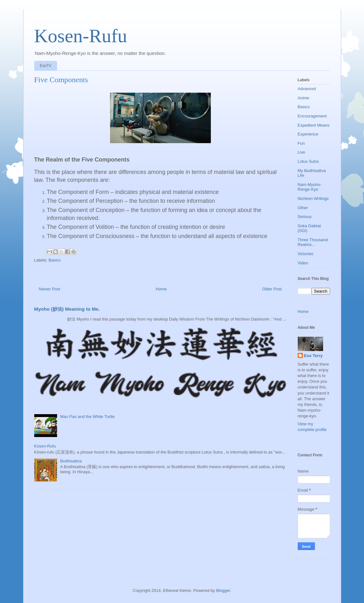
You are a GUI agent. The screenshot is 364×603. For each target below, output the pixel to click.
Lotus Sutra (308, 161)
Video (303, 263)
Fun (301, 143)
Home (161, 289)
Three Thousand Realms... (313, 242)
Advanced (307, 89)
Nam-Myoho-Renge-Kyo (310, 187)
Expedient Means (314, 125)
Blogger (223, 590)
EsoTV (46, 66)
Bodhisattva (71, 461)
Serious (305, 217)
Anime (304, 98)
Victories (306, 254)
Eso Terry (313, 356)
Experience (308, 134)
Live (302, 152)
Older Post (272, 289)
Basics (55, 260)
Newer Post (50, 289)
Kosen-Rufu (81, 36)
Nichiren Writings (313, 199)
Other (303, 208)
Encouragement (312, 116)
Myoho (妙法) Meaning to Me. (67, 309)
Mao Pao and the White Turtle (88, 417)
